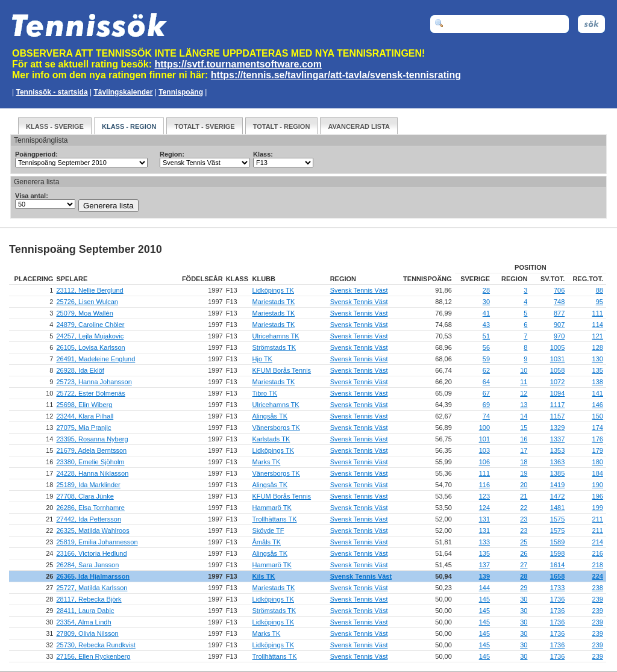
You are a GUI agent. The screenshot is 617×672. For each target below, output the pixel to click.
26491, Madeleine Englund (96, 359)
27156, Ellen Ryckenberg (93, 656)
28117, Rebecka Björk (89, 599)
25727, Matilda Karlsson (92, 588)
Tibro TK (265, 393)
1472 (557, 496)
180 (598, 462)
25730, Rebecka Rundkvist (96, 645)
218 (598, 565)
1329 (557, 428)
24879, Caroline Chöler (90, 325)
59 (486, 359)
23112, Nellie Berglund (89, 290)
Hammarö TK (272, 508)
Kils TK (264, 576)
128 (598, 347)
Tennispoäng (181, 92)
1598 (557, 553)
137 (484, 565)
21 (524, 496)
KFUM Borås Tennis (282, 370)
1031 (557, 359)
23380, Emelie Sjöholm (90, 462)
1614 (557, 565)
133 (484, 542)
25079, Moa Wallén (84, 313)
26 (524, 553)
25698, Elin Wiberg (84, 405)
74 (486, 416)
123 (484, 496)
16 (524, 439)
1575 (557, 519)
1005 (557, 347)
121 (598, 336)
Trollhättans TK (275, 519)
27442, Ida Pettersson (89, 519)
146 (598, 405)
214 (598, 542)
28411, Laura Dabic (85, 611)
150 (598, 416)
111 (598, 313)
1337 (557, 439)
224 (598, 576)
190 (598, 485)
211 (598, 519)
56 (486, 347)
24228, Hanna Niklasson (92, 473)
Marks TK (267, 462)
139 (484, 576)
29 (524, 588)
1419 (557, 485)
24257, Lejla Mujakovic (90, 336)
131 (484, 519)
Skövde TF (268, 530)
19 (524, 473)
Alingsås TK (270, 416)
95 (600, 302)
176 (598, 439)
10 (524, 370)
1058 (557, 370)
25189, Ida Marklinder (88, 485)
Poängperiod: (36, 154)
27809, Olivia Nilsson (87, 633)
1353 (557, 450)
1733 (557, 588)
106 (484, 462)
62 (486, 370)
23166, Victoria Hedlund (91, 553)
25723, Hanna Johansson (94, 382)
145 (484, 599)
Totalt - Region (282, 126)
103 (484, 450)
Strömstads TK (274, 347)
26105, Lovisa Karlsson (90, 347)
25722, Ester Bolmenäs (90, 393)
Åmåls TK (267, 542)
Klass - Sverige (55, 126)
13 (524, 405)
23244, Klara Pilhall (85, 416)
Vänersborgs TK (276, 428)
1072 (557, 382)
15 (524, 428)
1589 (557, 542)
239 (598, 599)
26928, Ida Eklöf (80, 370)
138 (598, 382)
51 (486, 336)
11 (524, 382)
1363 (557, 462)
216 (598, 553)
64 (486, 382)
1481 (557, 508)
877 (559, 313)
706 (559, 290)
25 (524, 542)
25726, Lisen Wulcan (87, 302)
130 (598, 359)
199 (598, 508)
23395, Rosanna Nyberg (92, 439)
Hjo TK (262, 359)
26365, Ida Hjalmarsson (93, 576)
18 (524, 462)
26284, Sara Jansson (87, 565)
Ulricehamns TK (276, 336)
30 (486, 302)
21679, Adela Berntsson (91, 450)
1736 (557, 599)
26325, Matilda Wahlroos (92, 530)
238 (598, 588)
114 (598, 325)
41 (486, 313)
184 (598, 473)
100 (484, 428)
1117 (557, 405)
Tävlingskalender (123, 92)
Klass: (263, 154)
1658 (557, 576)
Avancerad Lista (359, 126)
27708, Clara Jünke (85, 496)
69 (486, 405)
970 (559, 336)
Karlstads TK (271, 439)
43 (486, 325)
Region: (172, 154)
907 (559, 325)
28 (486, 290)
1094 (557, 393)
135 (598, 370)
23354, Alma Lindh (83, 622)
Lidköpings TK (274, 290)
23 (524, 519)
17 (524, 450)
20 (524, 485)
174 (598, 428)
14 (524, 416)
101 (484, 439)
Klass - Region (129, 126)
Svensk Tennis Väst (359, 290)
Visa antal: (32, 196)
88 (600, 290)
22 (524, 508)
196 (598, 496)
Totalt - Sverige (204, 126)
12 (524, 393)
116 (484, 485)
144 (484, 588)
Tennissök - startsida (52, 92)
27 (524, 565)
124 (484, 508)
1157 (557, 416)
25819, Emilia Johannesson (97, 542)
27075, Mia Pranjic (83, 428)
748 (559, 302)
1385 (557, 473)
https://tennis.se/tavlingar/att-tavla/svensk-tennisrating (336, 75)
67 (486, 393)
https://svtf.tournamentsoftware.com (238, 64)
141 (598, 393)
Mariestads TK (274, 302)
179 (598, 450)
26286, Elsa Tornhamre (90, 508)
